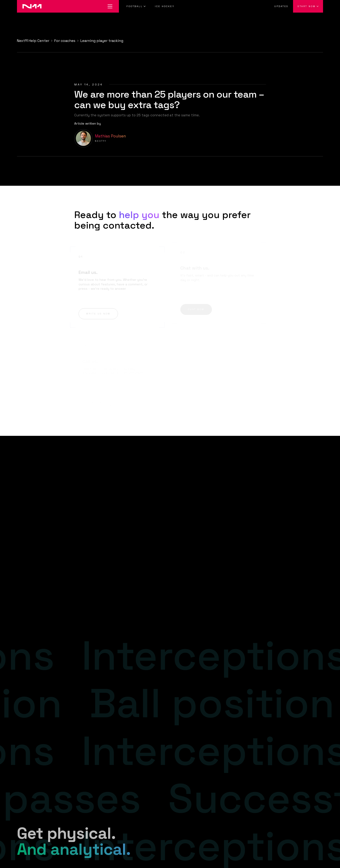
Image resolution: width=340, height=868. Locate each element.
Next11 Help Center (33, 41)
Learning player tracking (102, 41)
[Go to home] (29, 6)
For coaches (65, 41)
